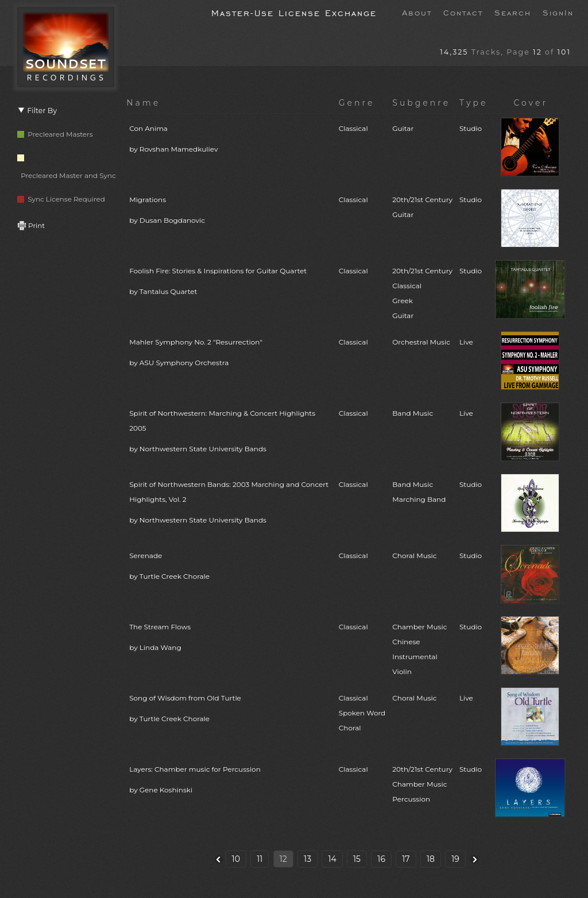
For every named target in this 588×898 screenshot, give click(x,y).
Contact (463, 12)
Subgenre (421, 103)
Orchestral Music (421, 342)
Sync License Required (61, 199)
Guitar (403, 128)
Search (513, 12)
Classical (353, 128)
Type (474, 103)
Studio (471, 128)
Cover (531, 103)
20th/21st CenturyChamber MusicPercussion (422, 784)
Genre (357, 103)
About (417, 12)
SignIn (558, 12)
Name (143, 103)
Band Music (413, 413)
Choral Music (414, 556)
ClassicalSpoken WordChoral (362, 713)
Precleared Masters (55, 134)
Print (31, 225)
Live (466, 342)
